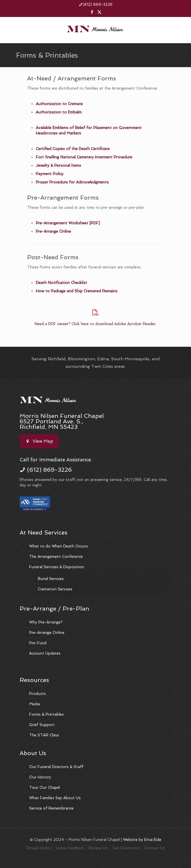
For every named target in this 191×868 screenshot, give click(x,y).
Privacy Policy (39, 848)
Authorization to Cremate (59, 104)
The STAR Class (44, 735)
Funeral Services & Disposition (57, 567)
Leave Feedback (70, 848)
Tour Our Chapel (45, 788)
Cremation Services (55, 589)
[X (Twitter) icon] (99, 12)
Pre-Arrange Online (53, 231)
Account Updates (45, 653)
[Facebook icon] (92, 12)
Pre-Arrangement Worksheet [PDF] (68, 223)
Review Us (98, 848)
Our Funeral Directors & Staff (56, 767)
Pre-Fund (38, 643)
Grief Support (42, 725)
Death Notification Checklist (61, 283)
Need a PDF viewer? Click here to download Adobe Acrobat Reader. (95, 324)
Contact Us (154, 848)
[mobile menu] (8, 9)
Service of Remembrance (51, 808)
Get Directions (126, 848)
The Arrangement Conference (56, 557)
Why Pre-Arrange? (46, 622)
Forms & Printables (46, 714)
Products (38, 694)
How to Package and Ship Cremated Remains (77, 291)
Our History (40, 777)
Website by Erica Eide (142, 840)
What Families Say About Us (55, 798)
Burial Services (51, 579)
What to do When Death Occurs (59, 546)
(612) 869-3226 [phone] (98, 4)
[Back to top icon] (183, 844)
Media (34, 704)
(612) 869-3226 (49, 470)
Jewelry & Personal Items (58, 165)
